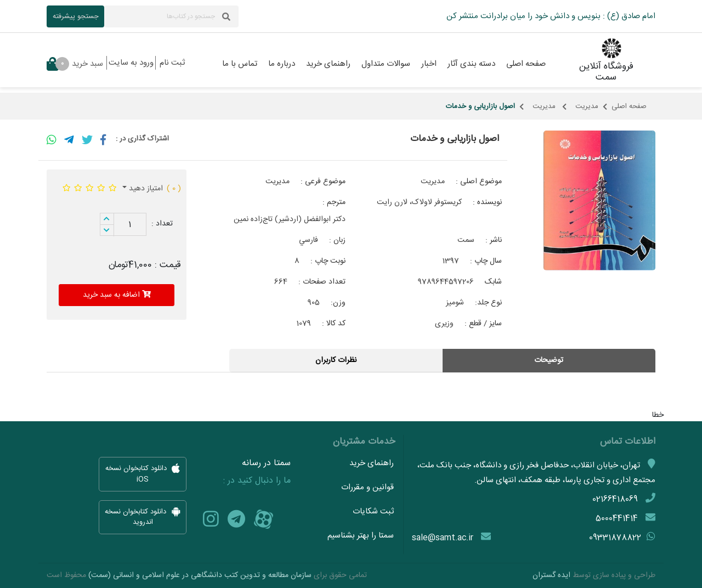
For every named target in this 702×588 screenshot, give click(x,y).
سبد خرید (75, 64)
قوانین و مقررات (367, 487)
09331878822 (615, 538)
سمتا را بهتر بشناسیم (361, 536)
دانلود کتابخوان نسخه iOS (143, 474)
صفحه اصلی (629, 106)
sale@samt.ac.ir (443, 538)
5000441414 (617, 519)
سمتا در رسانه (266, 463)
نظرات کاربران (336, 360)
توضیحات (549, 360)
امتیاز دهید (145, 189)
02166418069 (615, 499)
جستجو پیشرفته (76, 16)
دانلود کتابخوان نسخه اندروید (143, 517)
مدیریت (587, 106)
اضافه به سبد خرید (117, 295)
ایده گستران (551, 575)
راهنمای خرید (372, 463)
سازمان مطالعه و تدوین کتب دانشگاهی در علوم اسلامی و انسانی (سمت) (200, 575)
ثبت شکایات (373, 511)
